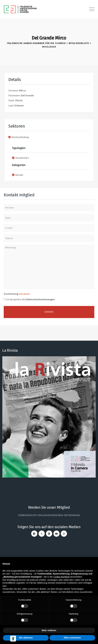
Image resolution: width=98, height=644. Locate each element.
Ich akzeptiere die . (31, 299)
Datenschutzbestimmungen (40, 299)
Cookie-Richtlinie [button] (62, 577)
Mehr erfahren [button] (49, 630)
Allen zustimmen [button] (72, 638)
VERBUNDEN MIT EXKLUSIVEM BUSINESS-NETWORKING (49, 515)
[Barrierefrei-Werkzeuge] (13, 639)
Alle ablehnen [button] (26, 638)
